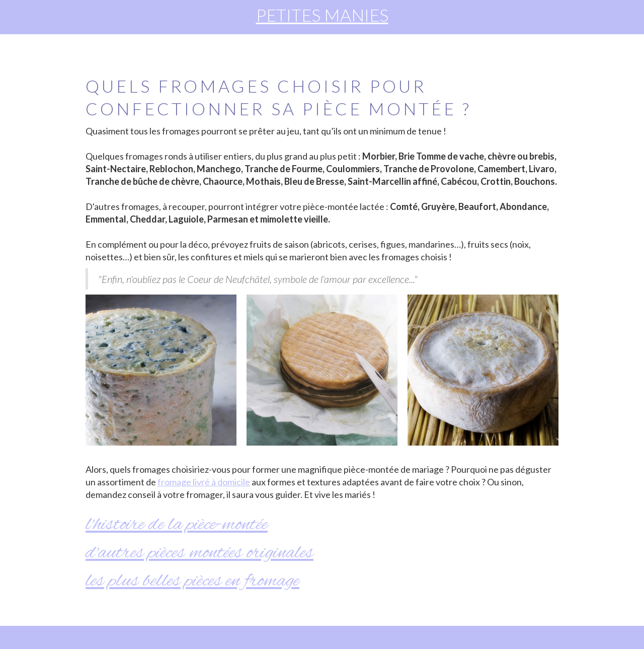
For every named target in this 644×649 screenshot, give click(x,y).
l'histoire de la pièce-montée (177, 525)
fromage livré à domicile (204, 482)
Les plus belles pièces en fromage (192, 581)
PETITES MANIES (322, 15)
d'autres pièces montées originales (199, 553)
